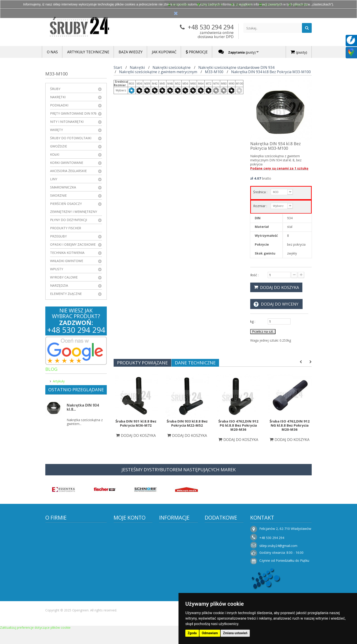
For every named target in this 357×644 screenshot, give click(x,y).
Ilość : (254, 275)
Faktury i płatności (131, 575)
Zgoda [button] (192, 633)
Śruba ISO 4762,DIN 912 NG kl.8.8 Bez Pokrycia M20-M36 (290, 425)
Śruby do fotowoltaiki (71, 138)
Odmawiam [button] (210, 633)
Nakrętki (58, 97)
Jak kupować (172, 586)
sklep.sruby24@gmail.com (278, 546)
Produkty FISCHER (66, 228)
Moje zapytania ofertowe (129, 585)
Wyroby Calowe (64, 277)
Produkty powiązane (142, 363)
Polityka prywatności (178, 559)
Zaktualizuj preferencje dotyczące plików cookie (35, 642)
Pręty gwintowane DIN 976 (73, 113)
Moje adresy (127, 549)
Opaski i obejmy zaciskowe (73, 244)
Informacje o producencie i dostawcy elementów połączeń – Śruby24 (179, 537)
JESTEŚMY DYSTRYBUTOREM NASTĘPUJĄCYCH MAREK (179, 470)
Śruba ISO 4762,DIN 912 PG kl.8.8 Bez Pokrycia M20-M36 (238, 425)
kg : (253, 321)
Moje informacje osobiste (130, 559)
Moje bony (125, 568)
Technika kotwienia (67, 253)
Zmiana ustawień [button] (235, 633)
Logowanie (125, 595)
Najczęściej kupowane (225, 542)
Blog (51, 369)
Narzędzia (59, 285)
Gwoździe (59, 146)
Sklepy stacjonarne (222, 549)
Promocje (216, 529)
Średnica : (261, 192)
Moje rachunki (128, 542)
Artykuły (59, 379)
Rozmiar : (261, 206)
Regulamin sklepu (176, 553)
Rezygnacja (171, 579)
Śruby (55, 89)
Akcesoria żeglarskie (68, 171)
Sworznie (58, 195)
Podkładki (59, 105)
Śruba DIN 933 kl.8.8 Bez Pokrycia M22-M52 (187, 423)
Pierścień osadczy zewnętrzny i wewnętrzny (74, 208)
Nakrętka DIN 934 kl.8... (83, 412)
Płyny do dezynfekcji (69, 220)
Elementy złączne (66, 294)
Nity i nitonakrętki (67, 122)
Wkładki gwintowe (67, 261)
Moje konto (130, 518)
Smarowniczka (63, 187)
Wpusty (57, 269)
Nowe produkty (220, 535)
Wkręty (56, 130)
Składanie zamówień (178, 592)
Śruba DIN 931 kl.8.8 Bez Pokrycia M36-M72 (136, 423)
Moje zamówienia (131, 535)
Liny (54, 179)
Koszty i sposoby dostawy (176, 569)
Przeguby (58, 236)
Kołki (55, 154)
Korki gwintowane (67, 163)
